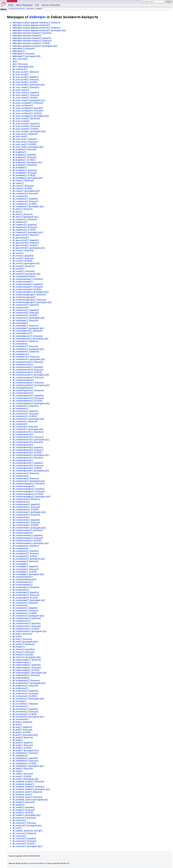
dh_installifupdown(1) (23, 393)
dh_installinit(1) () (25, 422)
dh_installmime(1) (21, 517)
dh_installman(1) (21, 476)
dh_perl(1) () (22, 722)
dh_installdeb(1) (20, 323)
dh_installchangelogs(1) (24, 297)
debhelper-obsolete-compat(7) (27, 36)
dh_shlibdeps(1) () (25, 753)
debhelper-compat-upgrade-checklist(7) (31, 25)
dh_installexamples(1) (23, 380)
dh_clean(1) (18, 183)
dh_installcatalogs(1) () (28, 279)
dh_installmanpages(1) (24, 486)
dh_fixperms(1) (20, 222)
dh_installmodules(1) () (28, 530)
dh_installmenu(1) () (26, 499)
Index (11, 5)
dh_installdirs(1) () (25, 341)
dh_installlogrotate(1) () (28, 458)
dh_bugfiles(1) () (25, 150)
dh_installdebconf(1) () (28, 331)
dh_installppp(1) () (25, 561)
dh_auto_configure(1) (23, 105)
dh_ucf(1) (17, 828)
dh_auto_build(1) (21, 74)
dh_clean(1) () (23, 181)
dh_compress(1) (20, 196)
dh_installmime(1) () (26, 515)
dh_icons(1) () (23, 250)
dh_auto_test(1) (20, 137)
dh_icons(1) (18, 253)
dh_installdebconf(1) (23, 333)
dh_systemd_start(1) (22, 794)
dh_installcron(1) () (26, 305)
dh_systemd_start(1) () (27, 792)
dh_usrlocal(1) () (24, 833)
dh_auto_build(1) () (26, 72)
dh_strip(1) (18, 771)
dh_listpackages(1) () (27, 660)
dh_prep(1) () (23, 738)
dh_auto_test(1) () (25, 134)
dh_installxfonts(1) (22, 621)
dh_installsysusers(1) (23, 582)
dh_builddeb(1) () (25, 165)
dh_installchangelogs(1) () (29, 295)
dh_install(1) (19, 269)
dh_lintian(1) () (24, 644)
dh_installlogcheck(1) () (28, 442)
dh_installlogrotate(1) (23, 460)
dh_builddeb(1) (20, 168)
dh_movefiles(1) (20, 706)
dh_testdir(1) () (24, 802)
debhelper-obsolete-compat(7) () (32, 33)
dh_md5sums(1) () (25, 686)
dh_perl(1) (17, 725)
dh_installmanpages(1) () (29, 484)
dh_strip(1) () (23, 769)
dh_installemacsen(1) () (28, 362)
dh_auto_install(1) (21, 121)
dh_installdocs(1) (21, 354)
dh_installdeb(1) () (25, 321)
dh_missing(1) (19, 701)
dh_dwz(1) (18, 212)
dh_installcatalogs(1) (23, 282)
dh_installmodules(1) (23, 533)
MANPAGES (12, 1)
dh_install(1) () (24, 266)
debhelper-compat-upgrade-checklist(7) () (36, 23)
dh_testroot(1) (19, 820)
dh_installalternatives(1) (24, 276)
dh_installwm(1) (20, 605)
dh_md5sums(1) (20, 688)
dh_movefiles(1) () (25, 704)
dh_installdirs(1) (20, 344)
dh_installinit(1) (20, 424)
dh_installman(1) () (26, 473)
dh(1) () (20, 59)
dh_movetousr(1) (21, 719)
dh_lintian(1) (19, 647)
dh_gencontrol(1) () (26, 235)
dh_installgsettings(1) (23, 388)
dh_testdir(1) (19, 805)
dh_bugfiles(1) (19, 152)
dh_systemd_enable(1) (23, 784)
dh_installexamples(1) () (28, 378)
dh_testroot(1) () (24, 818)
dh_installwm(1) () (25, 603)
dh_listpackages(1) (22, 662)
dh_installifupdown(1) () (28, 390)
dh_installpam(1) (21, 548)
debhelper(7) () (24, 49)
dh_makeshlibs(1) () (26, 675)
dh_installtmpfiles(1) (23, 585)
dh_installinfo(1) (20, 409)
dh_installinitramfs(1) (23, 434)
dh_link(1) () (22, 634)
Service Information (51, 5)
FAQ (37, 5)
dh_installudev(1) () (26, 587)
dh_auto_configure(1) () (28, 103)
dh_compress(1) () (25, 194)
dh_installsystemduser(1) (25, 579)
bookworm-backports (17, 9)
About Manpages (24, 5)
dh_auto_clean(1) (21, 90)
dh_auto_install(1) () (26, 118)
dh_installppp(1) (20, 564)
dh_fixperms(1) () (25, 219)
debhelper (30, 9)
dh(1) (15, 61)
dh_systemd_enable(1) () (28, 782)
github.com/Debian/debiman (35, 863)
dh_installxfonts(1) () (27, 618)
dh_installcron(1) (21, 308)
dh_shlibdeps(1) (20, 756)
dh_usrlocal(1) (19, 836)
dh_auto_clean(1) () (26, 87)
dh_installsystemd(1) (23, 577)
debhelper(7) (19, 51)
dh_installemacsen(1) (23, 365)
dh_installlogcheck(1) (23, 445)
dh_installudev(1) (21, 590)
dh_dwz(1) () (23, 209)
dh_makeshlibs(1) (21, 678)
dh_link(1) (17, 636)
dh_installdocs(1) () (26, 352)
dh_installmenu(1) (21, 502)
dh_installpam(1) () (26, 546)
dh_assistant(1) (20, 69)
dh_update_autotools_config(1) (28, 831)
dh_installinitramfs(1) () (28, 432)
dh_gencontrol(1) (21, 238)
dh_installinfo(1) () (25, 406)
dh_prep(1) (18, 740)
